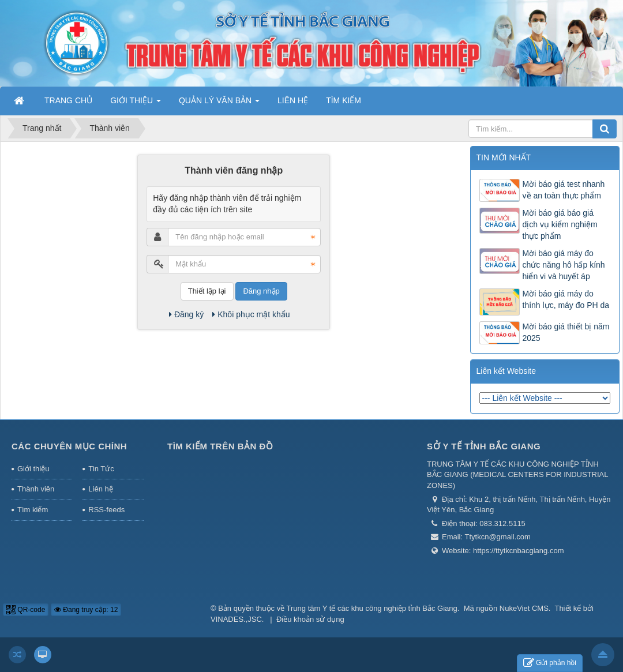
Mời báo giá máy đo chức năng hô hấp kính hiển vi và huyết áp (564, 265)
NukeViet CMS (524, 608)
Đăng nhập (261, 291)
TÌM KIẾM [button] (344, 100)
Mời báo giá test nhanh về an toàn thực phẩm (564, 190)
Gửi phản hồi (550, 663)
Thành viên (36, 489)
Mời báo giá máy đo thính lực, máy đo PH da (566, 299)
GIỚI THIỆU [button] (136, 104)
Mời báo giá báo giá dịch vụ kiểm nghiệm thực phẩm (560, 224)
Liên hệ (100, 489)
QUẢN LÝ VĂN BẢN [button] (219, 104)
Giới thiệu (33, 469)
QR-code (26, 610)
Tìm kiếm (33, 510)
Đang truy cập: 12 (86, 610)
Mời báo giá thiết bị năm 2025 (566, 332)
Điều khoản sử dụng (310, 619)
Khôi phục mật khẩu (251, 314)
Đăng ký (186, 314)
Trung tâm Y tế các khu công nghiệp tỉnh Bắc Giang (372, 608)
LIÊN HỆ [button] (293, 100)
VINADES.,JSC (236, 619)
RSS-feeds (106, 510)
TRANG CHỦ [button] (68, 100)
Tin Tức (101, 469)
